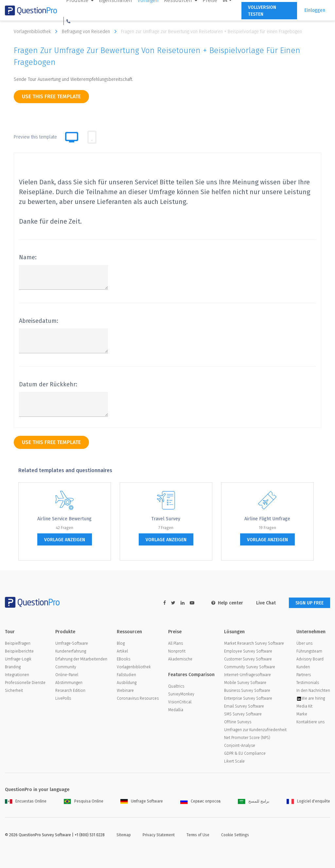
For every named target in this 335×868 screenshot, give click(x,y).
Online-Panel (67, 675)
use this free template (51, 96)
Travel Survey (166, 519)
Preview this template (35, 137)
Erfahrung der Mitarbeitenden (81, 659)
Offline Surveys (238, 722)
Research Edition (70, 691)
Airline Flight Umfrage (267, 519)
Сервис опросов (201, 801)
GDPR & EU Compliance (245, 753)
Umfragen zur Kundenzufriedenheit (255, 730)
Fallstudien (126, 675)
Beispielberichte (19, 651)
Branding (13, 667)
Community (66, 667)
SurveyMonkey (181, 694)
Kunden (303, 667)
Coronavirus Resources (138, 698)
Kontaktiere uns (310, 722)
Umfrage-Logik (18, 659)
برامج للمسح (254, 801)
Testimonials (308, 683)
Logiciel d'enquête (308, 801)
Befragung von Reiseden (91, 31)
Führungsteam (309, 651)
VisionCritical (180, 702)
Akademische (180, 659)
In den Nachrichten (313, 691)
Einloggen (315, 10)
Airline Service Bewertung (64, 519)
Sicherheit (14, 691)
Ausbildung (127, 683)
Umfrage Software (142, 801)
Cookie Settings (235, 835)
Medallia (176, 710)
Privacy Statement (159, 835)
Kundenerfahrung (71, 651)
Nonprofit (177, 651)
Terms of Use (198, 835)
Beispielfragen (18, 643)
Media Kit (304, 706)
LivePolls (63, 698)
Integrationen (17, 675)
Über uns (304, 643)
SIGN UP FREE (309, 603)
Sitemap (124, 835)
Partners (304, 675)
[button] (68, 21)
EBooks (123, 659)
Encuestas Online (26, 801)
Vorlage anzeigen (65, 540)
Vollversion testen (262, 11)
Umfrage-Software (72, 643)
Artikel (122, 651)
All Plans (176, 643)
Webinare (125, 691)
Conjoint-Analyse (240, 746)
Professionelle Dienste (25, 683)
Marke (302, 714)
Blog (121, 643)
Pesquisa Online (84, 801)
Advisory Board (310, 659)
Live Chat (266, 603)
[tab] (92, 137)
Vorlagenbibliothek (37, 31)
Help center (227, 603)
